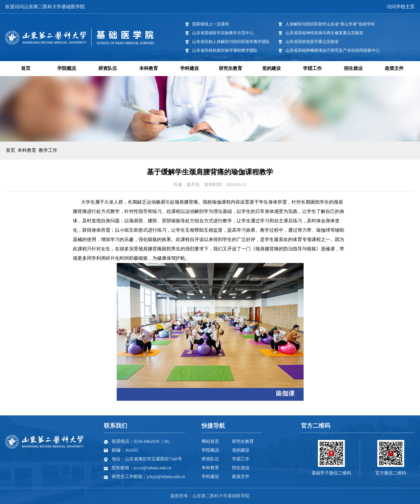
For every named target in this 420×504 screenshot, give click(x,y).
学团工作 (312, 68)
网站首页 (210, 441)
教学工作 (48, 150)
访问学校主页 (401, 7)
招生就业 (353, 68)
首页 (26, 68)
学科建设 (190, 68)
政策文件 (394, 68)
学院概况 (67, 68)
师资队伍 (108, 68)
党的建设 (271, 68)
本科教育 (149, 68)
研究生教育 (230, 68)
